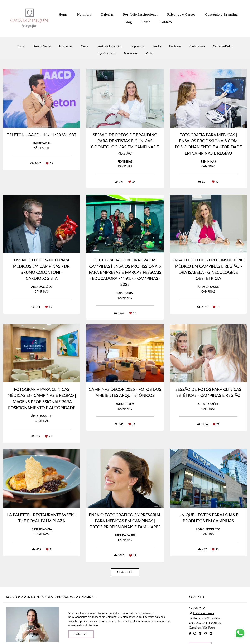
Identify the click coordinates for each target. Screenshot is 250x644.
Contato (166, 22)
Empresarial (137, 46)
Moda (149, 53)
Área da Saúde (42, 46)
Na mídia (84, 14)
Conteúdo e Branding (221, 14)
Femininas (175, 46)
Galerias (107, 14)
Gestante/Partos (223, 46)
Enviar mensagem (203, 613)
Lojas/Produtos (107, 53)
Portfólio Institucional (140, 14)
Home (63, 14)
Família (157, 46)
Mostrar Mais (125, 572)
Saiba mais (81, 634)
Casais (85, 46)
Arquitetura (66, 46)
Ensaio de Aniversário (109, 46)
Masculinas (131, 53)
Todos (21, 46)
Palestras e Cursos (181, 14)
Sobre (146, 22)
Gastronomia (197, 46)
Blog (128, 22)
